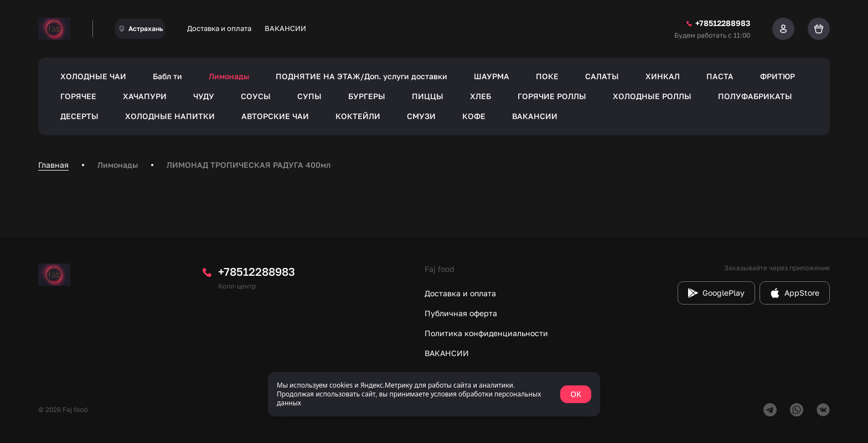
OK (576, 394)
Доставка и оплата (219, 28)
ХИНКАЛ (663, 76)
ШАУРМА (492, 76)
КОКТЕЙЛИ (358, 116)
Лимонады (229, 76)
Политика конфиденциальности (486, 333)
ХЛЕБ (480, 96)
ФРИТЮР (777, 76)
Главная (53, 165)
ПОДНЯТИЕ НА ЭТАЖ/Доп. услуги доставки (361, 76)
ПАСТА (720, 76)
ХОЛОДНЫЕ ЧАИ (93, 76)
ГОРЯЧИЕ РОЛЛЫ (552, 96)
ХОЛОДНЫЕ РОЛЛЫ (652, 96)
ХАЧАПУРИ (145, 96)
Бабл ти (167, 76)
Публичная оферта (461, 313)
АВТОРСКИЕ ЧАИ (275, 116)
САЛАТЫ (602, 76)
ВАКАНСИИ (285, 28)
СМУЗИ (421, 116)
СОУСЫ (256, 96)
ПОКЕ (547, 76)
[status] (434, 394)
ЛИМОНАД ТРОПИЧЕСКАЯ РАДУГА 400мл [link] (249, 165)
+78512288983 (257, 271)
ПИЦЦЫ (428, 96)
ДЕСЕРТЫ (79, 116)
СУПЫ (309, 96)
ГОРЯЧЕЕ (78, 96)
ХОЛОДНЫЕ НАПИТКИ (170, 116)
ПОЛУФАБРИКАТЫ (755, 96)
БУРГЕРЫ (367, 96)
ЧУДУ (204, 96)
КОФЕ (474, 116)
